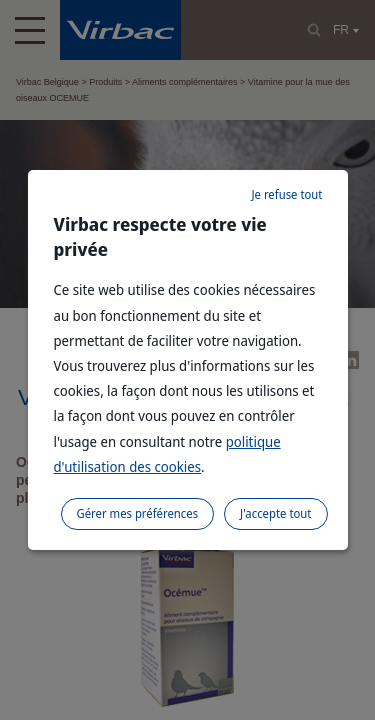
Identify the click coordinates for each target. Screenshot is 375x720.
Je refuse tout (286, 194)
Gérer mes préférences (138, 513)
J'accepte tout (275, 513)
